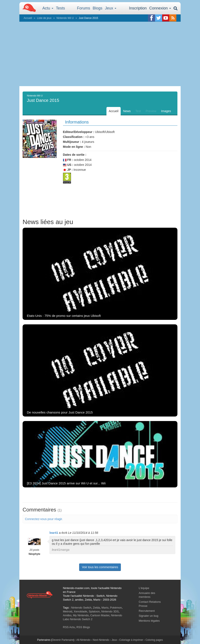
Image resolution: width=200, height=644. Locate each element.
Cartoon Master (100, 615)
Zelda (96, 608)
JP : (68, 170)
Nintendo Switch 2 (81, 619)
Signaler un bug (148, 616)
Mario (105, 608)
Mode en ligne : (74, 147)
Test (138, 111)
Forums (84, 8)
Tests (60, 8)
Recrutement (147, 611)
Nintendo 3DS (110, 611)
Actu (48, 8)
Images (166, 111)
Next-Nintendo (101, 640)
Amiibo (67, 615)
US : (68, 165)
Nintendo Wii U (65, 18)
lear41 (54, 533)
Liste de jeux (44, 18)
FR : (68, 160)
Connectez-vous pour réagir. (44, 519)
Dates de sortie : (75, 155)
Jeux (111, 8)
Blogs (98, 8)
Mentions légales (149, 621)
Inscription (138, 8)
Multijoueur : (72, 142)
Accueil (28, 18)
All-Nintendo (83, 640)
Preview (151, 111)
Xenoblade (80, 611)
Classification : (74, 137)
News (127, 111)
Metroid (68, 611)
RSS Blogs (83, 627)
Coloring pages (154, 640)
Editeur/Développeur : (79, 132)
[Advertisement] (100, 54)
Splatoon (94, 611)
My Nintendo (81, 615)
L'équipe (144, 588)
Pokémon (116, 608)
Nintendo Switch (81, 608)
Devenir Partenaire (63, 640)
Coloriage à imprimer (131, 640)
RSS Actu (69, 627)
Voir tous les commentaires (100, 567)
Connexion (160, 8)
